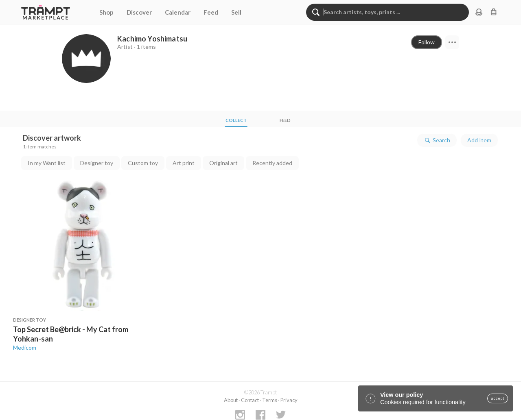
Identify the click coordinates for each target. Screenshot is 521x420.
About (231, 400)
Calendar (178, 12)
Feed (211, 12)
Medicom (25, 347)
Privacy (289, 400)
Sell (236, 12)
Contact (250, 400)
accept (498, 398)
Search (437, 140)
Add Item (479, 140)
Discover (139, 12)
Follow (427, 42)
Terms (270, 400)
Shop (106, 12)
